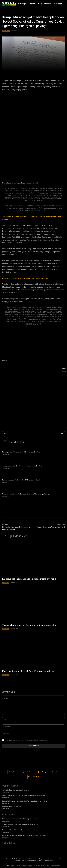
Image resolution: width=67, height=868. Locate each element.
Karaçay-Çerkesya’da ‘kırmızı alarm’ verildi (51, 527)
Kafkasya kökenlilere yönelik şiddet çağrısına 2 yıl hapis (22, 452)
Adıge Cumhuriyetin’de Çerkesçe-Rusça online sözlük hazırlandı (23, 796)
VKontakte (36, 777)
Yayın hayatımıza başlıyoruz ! (12, 807)
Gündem (6, 31)
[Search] (62, 434)
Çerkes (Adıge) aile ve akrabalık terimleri (16, 790)
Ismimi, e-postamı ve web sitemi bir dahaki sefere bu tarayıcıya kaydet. (26, 740)
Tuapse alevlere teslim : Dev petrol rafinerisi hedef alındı (22, 466)
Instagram (31, 772)
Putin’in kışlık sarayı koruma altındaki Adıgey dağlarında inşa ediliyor (25, 801)
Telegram (45, 772)
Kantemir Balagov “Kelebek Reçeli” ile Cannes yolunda (21, 480)
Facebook (16, 772)
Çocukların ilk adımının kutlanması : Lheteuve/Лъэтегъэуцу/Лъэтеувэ (26, 494)
